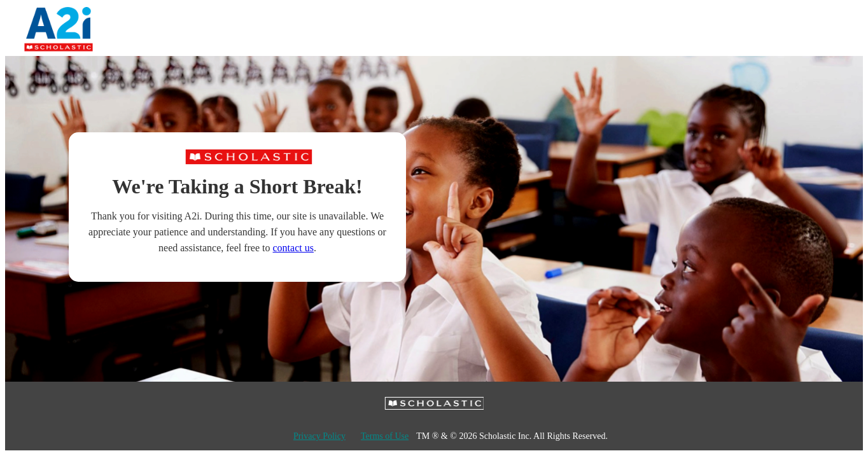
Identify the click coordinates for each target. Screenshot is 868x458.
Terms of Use (385, 436)
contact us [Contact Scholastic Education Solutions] (293, 248)
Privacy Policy (319, 436)
